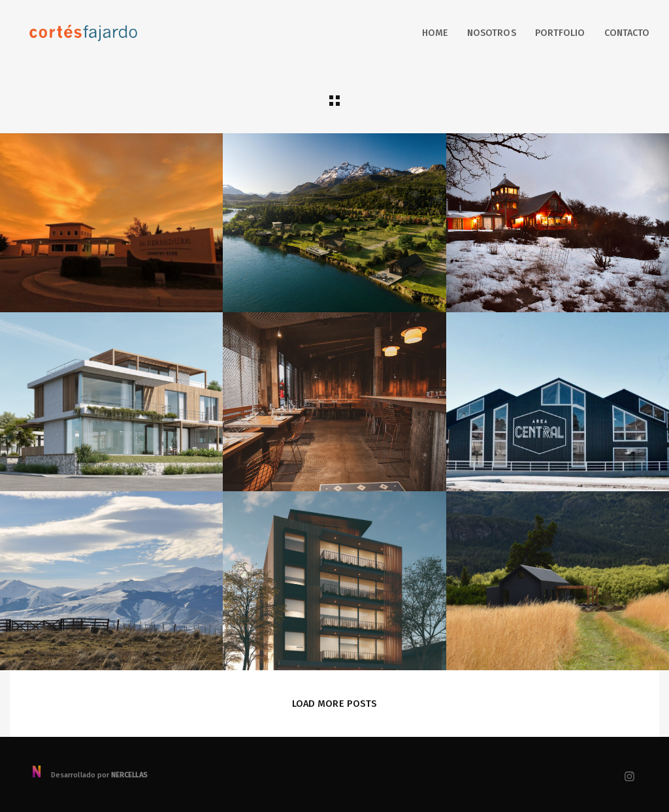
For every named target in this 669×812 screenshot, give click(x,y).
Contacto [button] (627, 33)
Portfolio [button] (560, 33)
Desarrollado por (89, 775)
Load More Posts (334, 704)
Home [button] (435, 33)
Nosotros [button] (491, 33)
